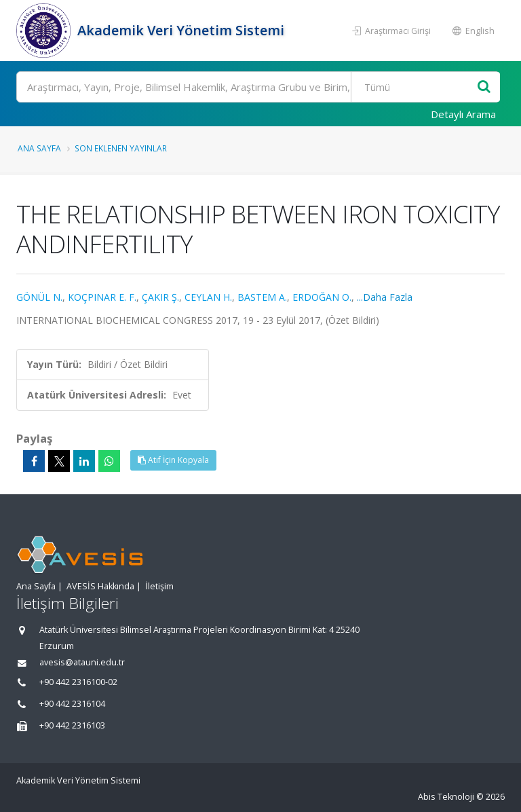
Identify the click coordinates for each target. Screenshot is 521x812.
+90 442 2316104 (72, 704)
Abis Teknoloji (446, 797)
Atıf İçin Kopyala (173, 460)
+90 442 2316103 (72, 725)
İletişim (159, 586)
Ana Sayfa (39, 148)
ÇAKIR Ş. (160, 297)
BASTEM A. (262, 297)
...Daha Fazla (385, 297)
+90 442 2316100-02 (78, 682)
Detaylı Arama (463, 114)
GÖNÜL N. (39, 297)
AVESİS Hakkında (100, 586)
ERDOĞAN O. (322, 297)
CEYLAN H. (208, 297)
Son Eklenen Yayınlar (121, 148)
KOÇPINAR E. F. (102, 297)
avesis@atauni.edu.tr (82, 662)
